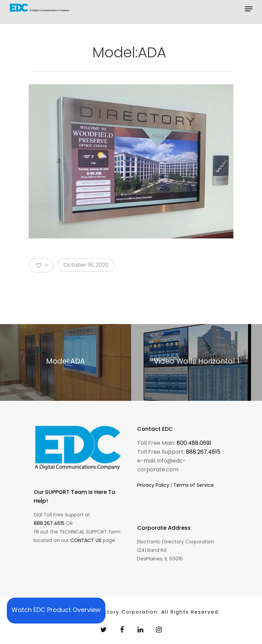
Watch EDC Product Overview (56, 610)
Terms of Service (194, 485)
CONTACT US (86, 540)
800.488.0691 (194, 443)
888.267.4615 (49, 523)
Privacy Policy (153, 485)
